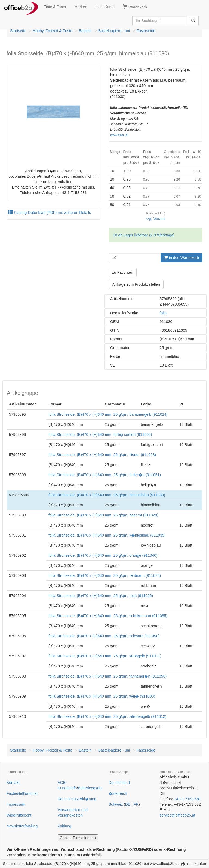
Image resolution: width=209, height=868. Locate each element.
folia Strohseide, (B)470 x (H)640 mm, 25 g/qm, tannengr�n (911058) (107, 676)
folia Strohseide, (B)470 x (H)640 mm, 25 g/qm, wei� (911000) (102, 696)
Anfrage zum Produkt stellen (136, 284)
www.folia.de (119, 135)
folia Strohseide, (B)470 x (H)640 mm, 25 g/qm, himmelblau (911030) (107, 495)
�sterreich (118, 793)
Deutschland (119, 783)
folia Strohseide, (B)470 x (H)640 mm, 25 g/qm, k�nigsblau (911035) (107, 535)
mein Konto (105, 7)
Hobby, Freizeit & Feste (52, 31)
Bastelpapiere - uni (114, 31)
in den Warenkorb (182, 258)
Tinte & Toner (55, 7)
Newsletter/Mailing (22, 826)
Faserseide (146, 31)
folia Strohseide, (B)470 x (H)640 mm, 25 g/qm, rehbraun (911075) (105, 575)
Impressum (16, 804)
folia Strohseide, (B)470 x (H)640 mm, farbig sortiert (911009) (100, 435)
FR (136, 804)
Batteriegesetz (90, 788)
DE (128, 804)
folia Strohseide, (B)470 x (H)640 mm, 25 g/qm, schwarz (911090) (104, 636)
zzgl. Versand (156, 219)
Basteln (85, 31)
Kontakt (13, 783)
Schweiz (116, 804)
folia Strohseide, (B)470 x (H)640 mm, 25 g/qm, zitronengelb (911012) (107, 716)
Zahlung (65, 826)
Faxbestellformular (22, 793)
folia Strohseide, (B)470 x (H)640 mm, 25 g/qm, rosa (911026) (101, 596)
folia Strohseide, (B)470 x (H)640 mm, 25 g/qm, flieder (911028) (102, 455)
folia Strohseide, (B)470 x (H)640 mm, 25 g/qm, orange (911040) (103, 555)
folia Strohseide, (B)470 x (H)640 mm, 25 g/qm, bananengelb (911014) (108, 414)
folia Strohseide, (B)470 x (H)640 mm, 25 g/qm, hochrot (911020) (103, 515)
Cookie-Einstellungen (78, 838)
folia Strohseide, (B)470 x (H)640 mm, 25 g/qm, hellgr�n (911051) (105, 475)
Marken (81, 7)
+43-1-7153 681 (187, 799)
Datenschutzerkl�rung (77, 799)
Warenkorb (135, 7)
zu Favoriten (123, 272)
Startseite (18, 31)
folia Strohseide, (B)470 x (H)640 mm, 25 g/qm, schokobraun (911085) (108, 616)
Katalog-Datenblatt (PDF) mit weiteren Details (50, 213)
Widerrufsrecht (19, 815)
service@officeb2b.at (178, 815)
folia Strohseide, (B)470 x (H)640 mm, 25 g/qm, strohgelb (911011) (105, 656)
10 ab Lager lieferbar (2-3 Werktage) (144, 235)
